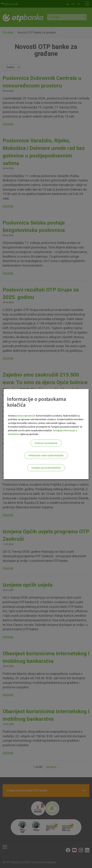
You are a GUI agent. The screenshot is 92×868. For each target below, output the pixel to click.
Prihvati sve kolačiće (46, 443)
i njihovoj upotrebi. (29, 434)
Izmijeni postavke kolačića (46, 468)
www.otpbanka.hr (26, 416)
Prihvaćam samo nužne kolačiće (46, 455)
